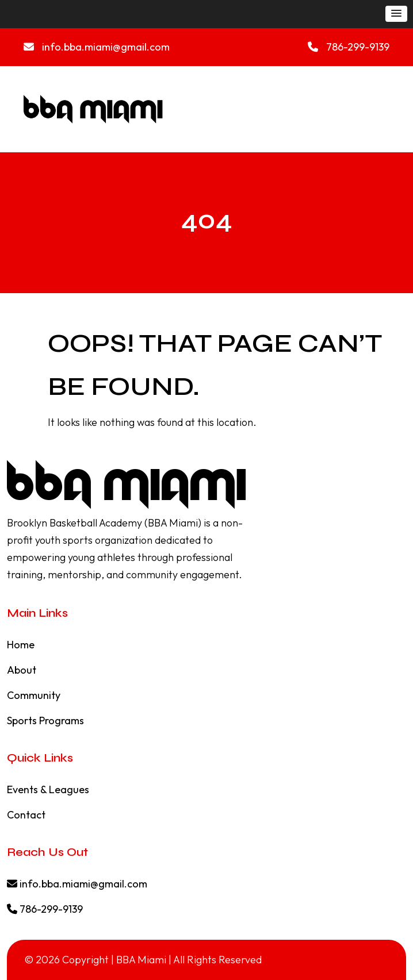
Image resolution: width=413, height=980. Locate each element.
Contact (26, 815)
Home (21, 645)
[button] (396, 14)
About (22, 670)
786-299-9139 (349, 47)
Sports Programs (45, 720)
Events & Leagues (48, 789)
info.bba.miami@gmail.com (97, 47)
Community (34, 695)
